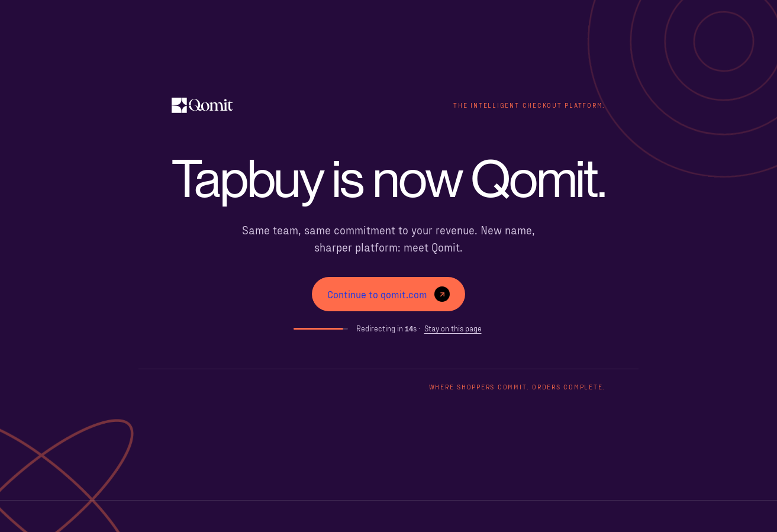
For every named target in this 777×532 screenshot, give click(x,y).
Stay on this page (453, 328)
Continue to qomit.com (388, 294)
